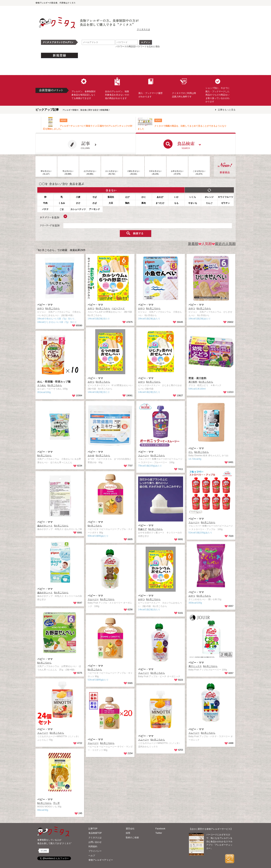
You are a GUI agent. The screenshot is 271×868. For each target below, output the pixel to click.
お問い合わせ (95, 842)
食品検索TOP (95, 833)
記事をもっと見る (227, 110)
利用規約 (93, 846)
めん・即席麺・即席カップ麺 (54, 382)
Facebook (160, 829)
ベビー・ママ (45, 305)
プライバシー (95, 851)
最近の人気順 (224, 244)
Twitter (159, 833)
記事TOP (93, 829)
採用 (128, 833)
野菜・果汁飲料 (197, 378)
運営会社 (130, 829)
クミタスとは (143, 29)
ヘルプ (92, 856)
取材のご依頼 (132, 838)
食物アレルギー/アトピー (101, 860)
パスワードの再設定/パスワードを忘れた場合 (138, 46)
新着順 (193, 244)
